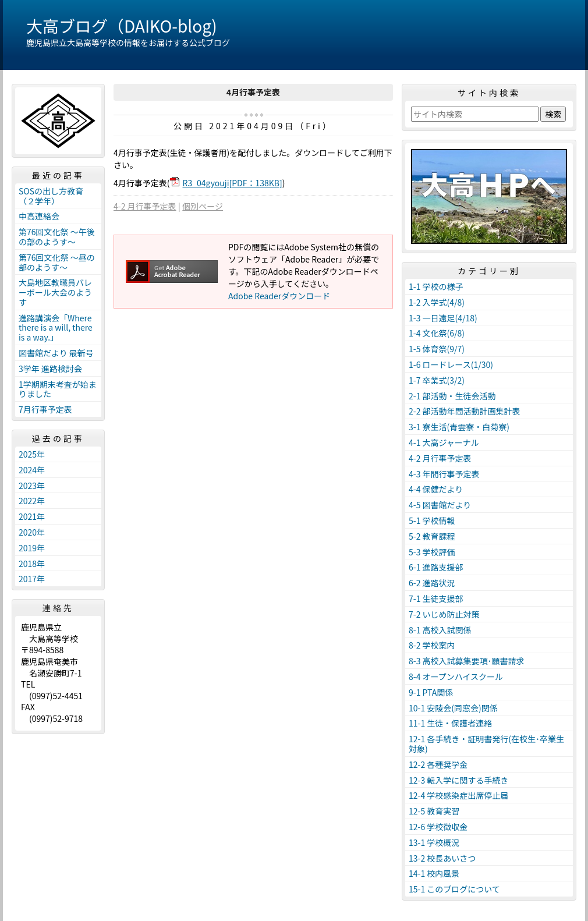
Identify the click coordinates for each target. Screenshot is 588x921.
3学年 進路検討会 (50, 369)
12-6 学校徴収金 (438, 827)
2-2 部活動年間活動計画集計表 (465, 411)
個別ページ (203, 206)
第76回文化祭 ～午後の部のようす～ (57, 237)
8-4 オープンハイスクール (456, 676)
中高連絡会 (39, 216)
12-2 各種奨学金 (438, 764)
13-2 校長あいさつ (442, 858)
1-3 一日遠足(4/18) (443, 318)
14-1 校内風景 (434, 873)
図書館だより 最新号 (56, 353)
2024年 (32, 470)
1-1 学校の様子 (436, 286)
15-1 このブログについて (454, 889)
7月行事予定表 (45, 409)
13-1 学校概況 (434, 842)
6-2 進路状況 (432, 583)
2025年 (32, 454)
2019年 (32, 548)
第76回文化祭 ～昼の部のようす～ (57, 262)
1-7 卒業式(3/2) (437, 380)
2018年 (32, 564)
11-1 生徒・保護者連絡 (450, 723)
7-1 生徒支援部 (436, 598)
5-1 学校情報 (432, 520)
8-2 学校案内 (432, 645)
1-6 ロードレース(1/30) (451, 364)
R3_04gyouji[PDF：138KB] (233, 183)
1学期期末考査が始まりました (58, 389)
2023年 (32, 486)
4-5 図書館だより (440, 505)
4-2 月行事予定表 (145, 206)
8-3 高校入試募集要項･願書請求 (467, 661)
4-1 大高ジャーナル (444, 442)
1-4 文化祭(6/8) (437, 333)
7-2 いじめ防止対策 (444, 614)
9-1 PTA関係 (431, 692)
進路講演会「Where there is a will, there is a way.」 (56, 328)
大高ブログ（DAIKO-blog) (122, 26)
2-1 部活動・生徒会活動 (452, 396)
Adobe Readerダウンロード (279, 296)
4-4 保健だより (436, 489)
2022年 (32, 501)
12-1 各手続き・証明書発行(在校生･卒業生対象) (486, 744)
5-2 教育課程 (432, 536)
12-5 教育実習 (434, 811)
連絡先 (58, 608)
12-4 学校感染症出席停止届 (458, 795)
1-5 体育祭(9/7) (437, 349)
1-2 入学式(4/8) (437, 302)
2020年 (32, 532)
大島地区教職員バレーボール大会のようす (55, 292)
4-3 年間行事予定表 (444, 474)
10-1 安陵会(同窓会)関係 (453, 708)
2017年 (32, 579)
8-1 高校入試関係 (440, 630)
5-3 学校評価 (432, 552)
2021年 (32, 516)
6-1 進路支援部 (436, 567)
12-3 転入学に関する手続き (458, 780)
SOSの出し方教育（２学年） (51, 196)
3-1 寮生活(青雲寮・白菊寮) (459, 427)
